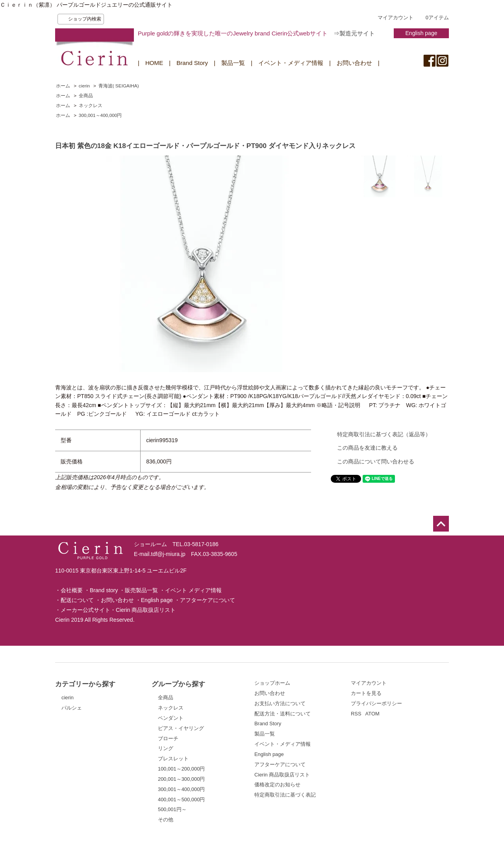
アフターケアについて (208, 600)
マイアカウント (396, 18)
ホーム (63, 86)
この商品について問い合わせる (376, 461)
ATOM (372, 714)
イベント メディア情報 (193, 590)
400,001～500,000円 (181, 799)
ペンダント (171, 718)
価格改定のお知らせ (277, 785)
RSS (356, 714)
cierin (84, 86)
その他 (166, 820)
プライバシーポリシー (376, 703)
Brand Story (192, 63)
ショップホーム (272, 683)
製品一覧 (233, 63)
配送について (77, 600)
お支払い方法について (280, 703)
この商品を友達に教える (367, 448)
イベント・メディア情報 (291, 63)
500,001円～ (172, 809)
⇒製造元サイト (354, 33)
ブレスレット (173, 759)
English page (422, 33)
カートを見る (366, 693)
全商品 (86, 96)
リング (166, 748)
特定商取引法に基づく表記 (285, 795)
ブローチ (168, 738)
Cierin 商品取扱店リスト (146, 610)
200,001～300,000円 (181, 779)
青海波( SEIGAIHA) (119, 86)
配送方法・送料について (283, 714)
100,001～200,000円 (181, 769)
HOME (154, 63)
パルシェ (72, 708)
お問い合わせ (354, 63)
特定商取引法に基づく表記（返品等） (384, 434)
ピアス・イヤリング (181, 728)
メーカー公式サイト (85, 610)
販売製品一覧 (141, 590)
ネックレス (91, 106)
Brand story (104, 590)
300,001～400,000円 (100, 115)
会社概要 (72, 590)
